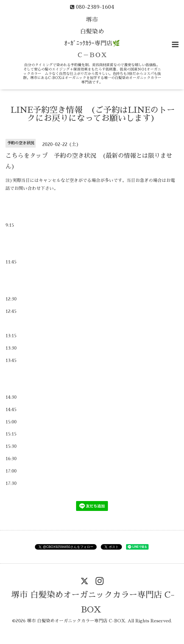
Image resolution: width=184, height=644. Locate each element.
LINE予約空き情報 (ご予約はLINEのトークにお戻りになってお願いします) (93, 114)
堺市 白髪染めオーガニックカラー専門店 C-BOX (76, 621)
